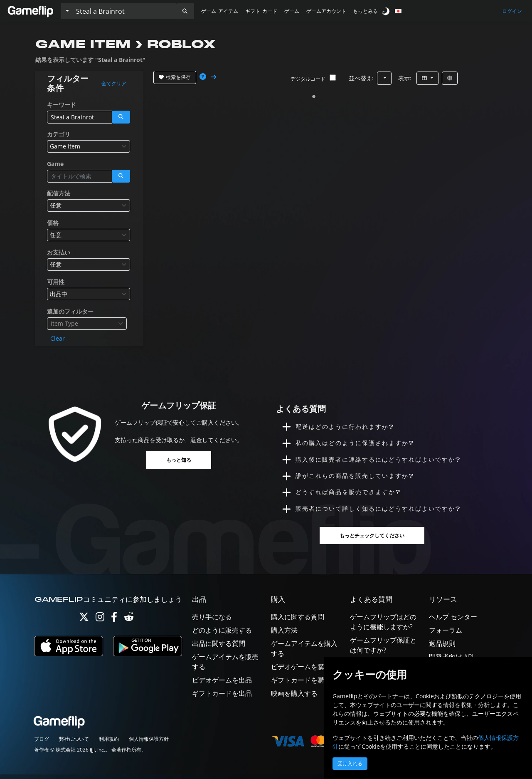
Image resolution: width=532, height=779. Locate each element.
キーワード (62, 105)
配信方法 (59, 193)
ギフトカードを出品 (222, 697)
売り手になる (212, 621)
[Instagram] (100, 623)
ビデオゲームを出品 (222, 684)
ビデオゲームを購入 (301, 671)
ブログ (42, 743)
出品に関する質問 (219, 648)
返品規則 (442, 648)
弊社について (74, 743)
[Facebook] (114, 623)
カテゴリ (59, 134)
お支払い (59, 252)
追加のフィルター (70, 311)
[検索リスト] (124, 11)
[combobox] (89, 146)
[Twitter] (84, 623)
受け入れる (350, 764)
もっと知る (179, 460)
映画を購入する (294, 697)
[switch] (387, 11)
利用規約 (109, 743)
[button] (185, 11)
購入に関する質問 (298, 621)
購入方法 (284, 634)
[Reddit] (129, 623)
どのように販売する (222, 634)
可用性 (56, 282)
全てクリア (114, 84)
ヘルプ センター (453, 621)
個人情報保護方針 (149, 743)
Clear (58, 338)
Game (55, 164)
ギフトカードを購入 (301, 684)
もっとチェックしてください (372, 540)
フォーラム (446, 634)
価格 (53, 223)
